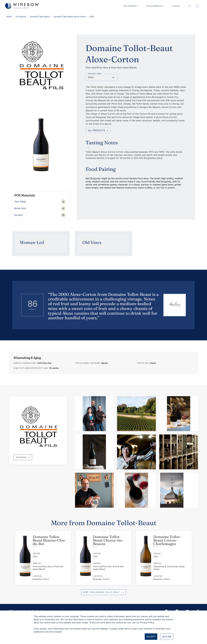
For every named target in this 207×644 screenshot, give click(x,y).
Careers (176, 6)
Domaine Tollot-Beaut (40, 17)
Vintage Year (94, 74)
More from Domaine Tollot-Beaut (101, 592)
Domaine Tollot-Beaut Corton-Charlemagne (167, 540)
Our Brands (21, 17)
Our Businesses (155, 6)
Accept (151, 637)
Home (9, 17)
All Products (98, 130)
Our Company (130, 6)
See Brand (23, 457)
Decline (167, 637)
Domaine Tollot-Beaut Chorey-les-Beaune (108, 540)
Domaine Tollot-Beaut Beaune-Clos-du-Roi (49, 540)
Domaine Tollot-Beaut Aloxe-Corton (70, 17)
